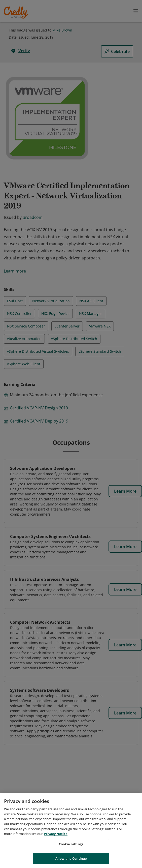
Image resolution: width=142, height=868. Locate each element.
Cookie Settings (71, 846)
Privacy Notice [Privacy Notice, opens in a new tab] (56, 835)
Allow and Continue (71, 860)
